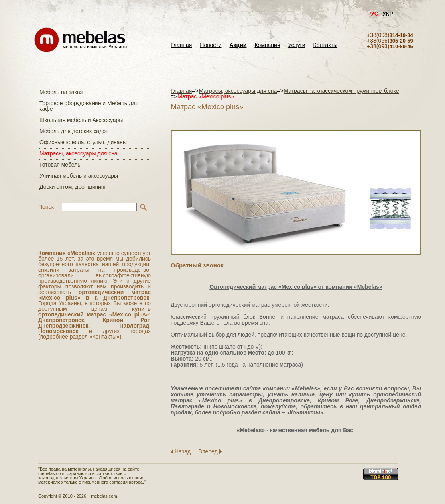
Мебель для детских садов (74, 131)
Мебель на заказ (61, 92)
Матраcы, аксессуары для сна (79, 153)
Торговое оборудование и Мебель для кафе (89, 106)
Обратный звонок (197, 265)
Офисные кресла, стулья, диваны (83, 142)
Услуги (297, 45)
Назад (183, 451)
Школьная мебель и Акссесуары (81, 120)
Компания (267, 45)
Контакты (325, 45)
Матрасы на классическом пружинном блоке (341, 91)
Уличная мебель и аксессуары (79, 176)
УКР (388, 14)
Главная (181, 45)
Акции (238, 45)
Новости (211, 45)
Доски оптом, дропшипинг (73, 187)
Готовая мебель (60, 165)
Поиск (46, 207)
